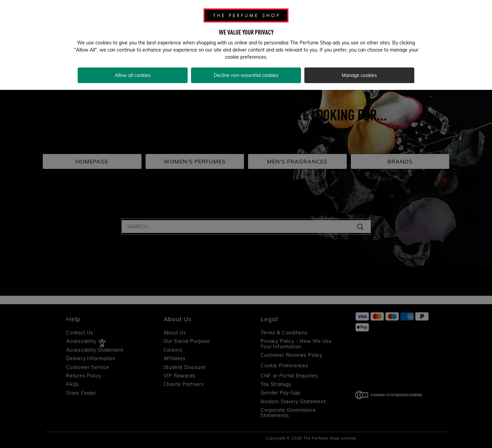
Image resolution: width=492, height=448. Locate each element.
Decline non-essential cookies (246, 75)
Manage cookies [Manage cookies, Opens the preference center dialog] (359, 75)
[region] (246, 45)
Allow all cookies (133, 75)
